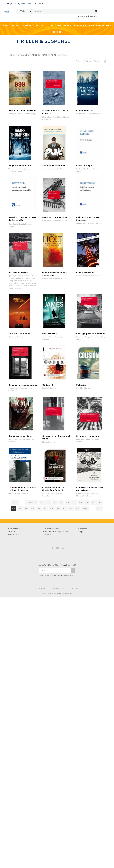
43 (48, 497)
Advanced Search (88, 16)
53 (20, 503)
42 (42, 497)
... (22, 497)
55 (33, 503)
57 (45, 503)
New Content (12, 25)
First (15, 497)
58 (52, 503)
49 (87, 497)
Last (99, 503)
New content (14, 523)
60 (65, 503)
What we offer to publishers (56, 526)
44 (55, 497)
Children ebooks (100, 25)
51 (100, 497)
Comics (57, 32)
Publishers (64, 25)
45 (61, 497)
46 (68, 497)
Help (80, 526)
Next (85, 503)
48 (81, 497)
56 (39, 503)
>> (73, 564)
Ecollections (45, 25)
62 (77, 503)
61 (71, 503)
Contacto (83, 523)
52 (14, 503)
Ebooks (28, 25)
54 (26, 503)
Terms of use (40, 582)
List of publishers (51, 523)
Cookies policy (73, 582)
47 (74, 497)
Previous (32, 497)
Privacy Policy (69, 569)
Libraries (80, 25)
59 (58, 503)
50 (94, 497)
